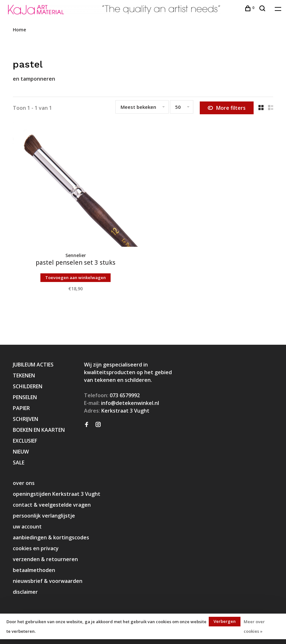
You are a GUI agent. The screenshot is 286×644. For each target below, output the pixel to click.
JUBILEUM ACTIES (33, 365)
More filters (227, 108)
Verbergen (225, 621)
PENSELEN (25, 397)
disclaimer (25, 592)
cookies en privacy (36, 548)
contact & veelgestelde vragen (52, 505)
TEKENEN (24, 375)
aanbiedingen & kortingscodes (51, 537)
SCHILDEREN (28, 386)
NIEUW (21, 452)
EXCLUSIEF (25, 441)
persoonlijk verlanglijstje (44, 516)
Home (19, 30)
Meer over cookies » (254, 626)
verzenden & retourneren (45, 559)
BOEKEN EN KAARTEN (39, 430)
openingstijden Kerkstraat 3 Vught (57, 494)
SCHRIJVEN (25, 419)
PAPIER (21, 408)
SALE (19, 463)
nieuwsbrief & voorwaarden (48, 581)
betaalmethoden (34, 570)
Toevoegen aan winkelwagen (76, 278)
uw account (27, 527)
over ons (24, 483)
